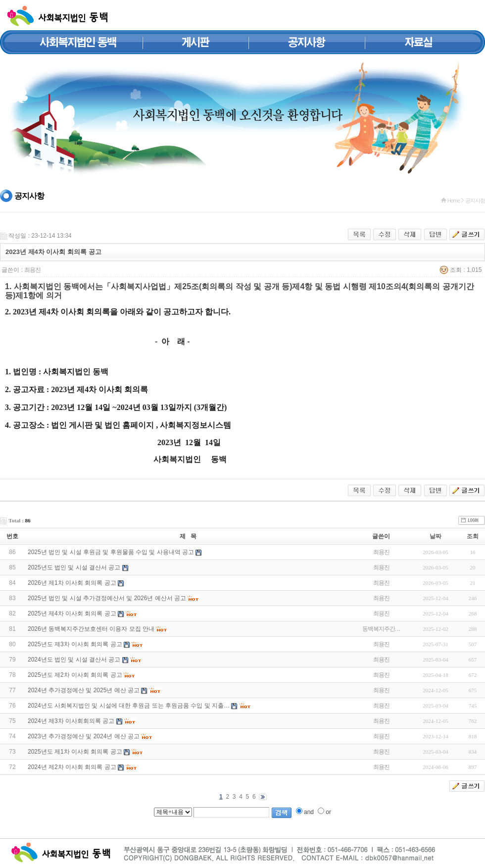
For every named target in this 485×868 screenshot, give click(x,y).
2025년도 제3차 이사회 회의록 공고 (75, 644)
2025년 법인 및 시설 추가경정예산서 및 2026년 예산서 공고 (107, 598)
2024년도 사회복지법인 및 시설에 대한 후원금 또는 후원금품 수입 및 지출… (129, 706)
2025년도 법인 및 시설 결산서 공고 (74, 567)
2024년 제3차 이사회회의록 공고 (71, 721)
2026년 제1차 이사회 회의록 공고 (72, 583)
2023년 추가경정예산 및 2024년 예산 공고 (84, 736)
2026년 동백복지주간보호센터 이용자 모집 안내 (91, 629)
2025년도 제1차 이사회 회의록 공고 (75, 752)
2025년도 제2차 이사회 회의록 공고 (75, 675)
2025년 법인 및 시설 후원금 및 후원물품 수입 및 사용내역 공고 (111, 552)
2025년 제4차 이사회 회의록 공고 (72, 613)
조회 (473, 536)
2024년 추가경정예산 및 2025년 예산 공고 (84, 690)
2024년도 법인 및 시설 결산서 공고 (74, 660)
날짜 (436, 536)
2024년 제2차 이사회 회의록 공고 (72, 767)
